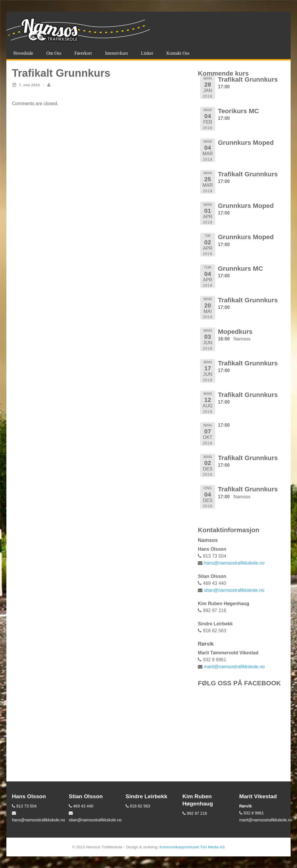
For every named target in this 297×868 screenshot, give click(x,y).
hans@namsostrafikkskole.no (234, 563)
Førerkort (83, 53)
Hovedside (23, 53)
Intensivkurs (116, 53)
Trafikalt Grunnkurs (248, 79)
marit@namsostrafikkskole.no (234, 667)
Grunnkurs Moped (246, 143)
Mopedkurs (235, 332)
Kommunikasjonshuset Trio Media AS (192, 847)
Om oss (54, 53)
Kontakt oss (178, 53)
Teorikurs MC (238, 111)
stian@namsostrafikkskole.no (234, 590)
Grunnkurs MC (240, 269)
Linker (147, 53)
